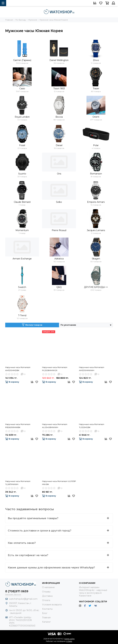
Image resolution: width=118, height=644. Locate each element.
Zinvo (96, 60)
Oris (59, 174)
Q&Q (59, 287)
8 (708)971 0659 (17, 591)
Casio (22, 89)
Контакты (47, 609)
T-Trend (22, 315)
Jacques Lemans (96, 230)
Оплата (46, 600)
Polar (96, 145)
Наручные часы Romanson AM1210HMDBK (18, 369)
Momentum (22, 230)
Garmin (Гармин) (22, 60)
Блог (45, 613)
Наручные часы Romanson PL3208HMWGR (55, 369)
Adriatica (59, 259)
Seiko (59, 202)
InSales (69, 641)
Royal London (22, 117)
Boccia (59, 117)
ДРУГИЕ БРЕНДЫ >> (96, 287)
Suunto (22, 174)
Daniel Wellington (59, 60)
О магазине (48, 587)
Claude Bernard (22, 202)
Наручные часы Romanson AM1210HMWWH (92, 369)
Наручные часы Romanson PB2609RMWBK (18, 426)
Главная (46, 618)
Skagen (96, 259)
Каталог (46, 622)
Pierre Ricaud (59, 230)
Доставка (47, 596)
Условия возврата (52, 605)
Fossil (22, 145)
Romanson (96, 174)
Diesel (59, 145)
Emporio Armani (96, 202)
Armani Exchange (22, 259)
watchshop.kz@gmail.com (23, 599)
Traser (96, 89)
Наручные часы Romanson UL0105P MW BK (59, 483)
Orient (96, 117)
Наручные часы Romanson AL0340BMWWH (55, 426)
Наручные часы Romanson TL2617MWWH (18, 483)
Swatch (22, 287)
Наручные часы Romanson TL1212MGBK (92, 426)
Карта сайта (69, 639)
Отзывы (46, 592)
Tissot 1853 (59, 89)
